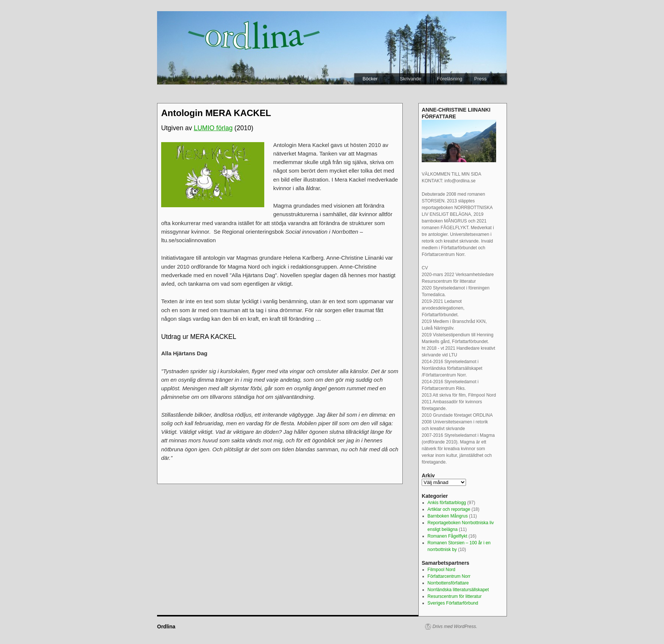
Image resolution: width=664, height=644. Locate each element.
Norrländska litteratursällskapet (458, 590)
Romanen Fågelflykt (448, 536)
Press (480, 79)
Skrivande (411, 79)
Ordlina (166, 627)
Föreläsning (450, 79)
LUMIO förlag (213, 128)
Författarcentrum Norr (449, 576)
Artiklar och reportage (449, 509)
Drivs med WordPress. (455, 627)
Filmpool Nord (442, 570)
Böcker (370, 79)
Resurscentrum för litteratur (455, 596)
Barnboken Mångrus (448, 516)
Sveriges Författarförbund (453, 603)
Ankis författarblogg (447, 503)
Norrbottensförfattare (448, 583)
